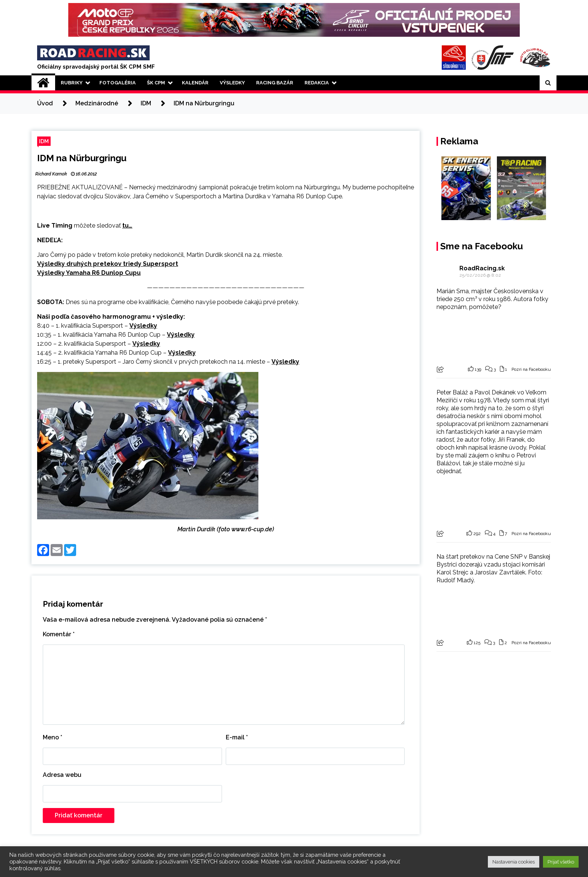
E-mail (237, 737)
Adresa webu (62, 775)
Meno (52, 737)
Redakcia (317, 83)
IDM (44, 141)
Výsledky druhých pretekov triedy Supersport (108, 264)
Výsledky (232, 83)
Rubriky (72, 83)
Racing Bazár (275, 83)
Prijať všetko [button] (561, 862)
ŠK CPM (156, 83)
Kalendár (195, 83)
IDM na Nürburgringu (82, 158)
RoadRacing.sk (482, 268)
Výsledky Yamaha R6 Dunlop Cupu (89, 273)
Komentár (59, 634)
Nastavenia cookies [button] (514, 862)
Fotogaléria (118, 83)
